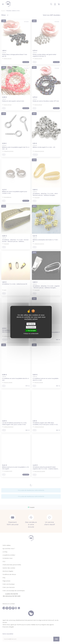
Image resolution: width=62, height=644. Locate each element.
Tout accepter (31, 331)
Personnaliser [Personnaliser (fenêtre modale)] (31, 327)
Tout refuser (31, 324)
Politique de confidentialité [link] (31, 333)
